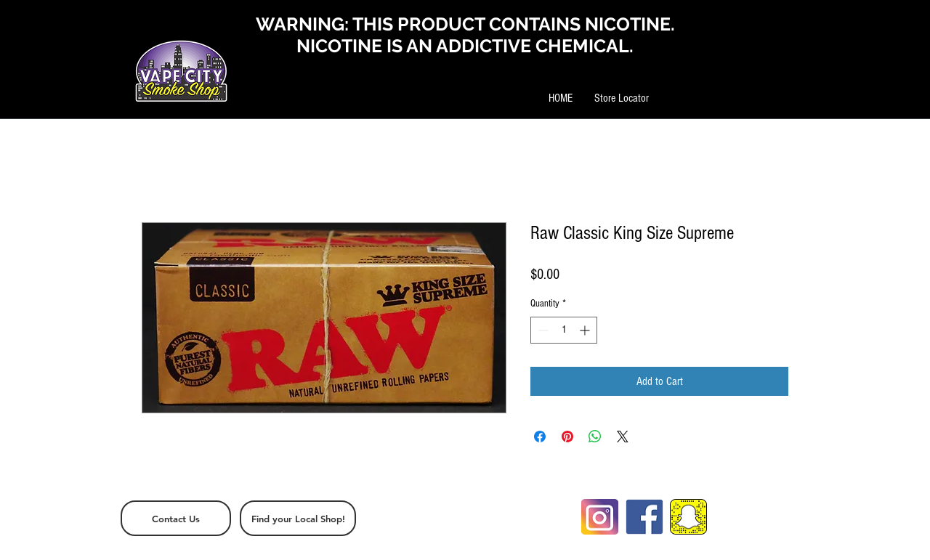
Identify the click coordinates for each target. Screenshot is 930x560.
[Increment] (586, 330)
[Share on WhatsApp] (595, 437)
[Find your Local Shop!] (298, 518)
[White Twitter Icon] (756, 508)
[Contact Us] (176, 518)
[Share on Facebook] (540, 437)
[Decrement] (542, 330)
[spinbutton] (564, 330)
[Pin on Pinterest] (567, 437)
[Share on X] (623, 437)
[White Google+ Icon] (804, 508)
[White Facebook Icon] (780, 508)
